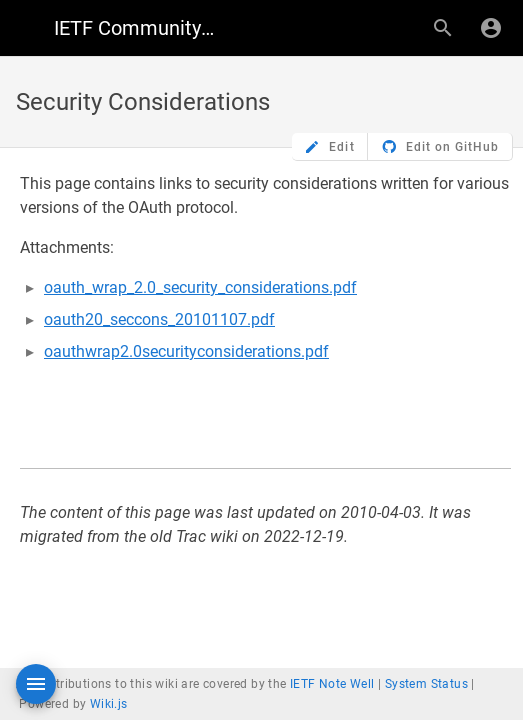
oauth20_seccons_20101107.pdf (159, 319)
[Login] (491, 28)
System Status (426, 684)
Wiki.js (109, 704)
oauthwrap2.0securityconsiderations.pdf (186, 351)
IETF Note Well (332, 684)
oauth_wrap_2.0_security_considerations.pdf (200, 287)
